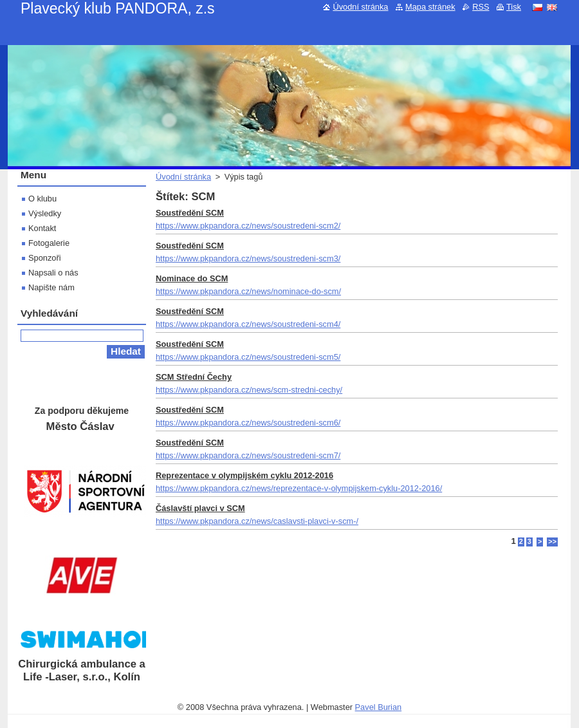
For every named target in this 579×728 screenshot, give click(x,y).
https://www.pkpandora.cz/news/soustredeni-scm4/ (248, 324)
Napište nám (51, 287)
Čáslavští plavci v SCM (200, 508)
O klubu (42, 199)
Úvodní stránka (183, 177)
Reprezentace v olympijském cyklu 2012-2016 (244, 475)
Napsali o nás (53, 273)
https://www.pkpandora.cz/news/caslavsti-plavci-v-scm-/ (257, 521)
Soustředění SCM (190, 213)
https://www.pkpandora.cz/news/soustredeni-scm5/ (248, 357)
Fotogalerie (49, 243)
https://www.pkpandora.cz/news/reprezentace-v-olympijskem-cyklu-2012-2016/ (299, 488)
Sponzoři (45, 258)
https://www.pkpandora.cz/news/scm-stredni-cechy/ (249, 390)
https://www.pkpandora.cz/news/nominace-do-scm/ (248, 291)
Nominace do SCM (192, 278)
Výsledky (45, 213)
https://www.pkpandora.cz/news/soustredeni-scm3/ (248, 258)
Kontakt (42, 228)
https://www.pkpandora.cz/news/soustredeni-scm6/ (248, 423)
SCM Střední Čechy (194, 377)
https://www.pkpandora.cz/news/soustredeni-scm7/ (248, 455)
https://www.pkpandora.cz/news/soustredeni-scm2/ (248, 226)
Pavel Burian (379, 707)
